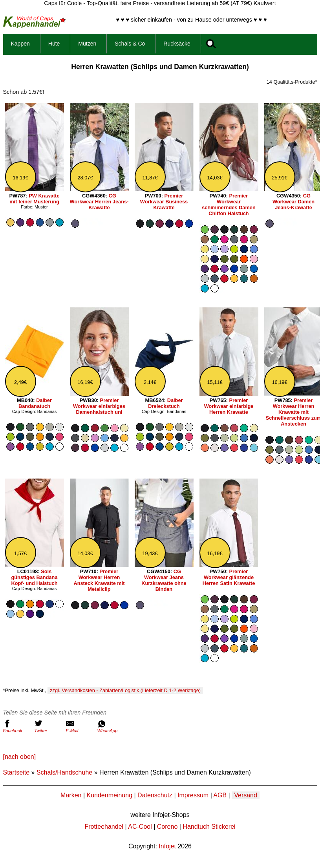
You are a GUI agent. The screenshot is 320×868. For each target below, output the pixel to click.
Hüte (54, 44)
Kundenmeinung (109, 795)
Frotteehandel (104, 827)
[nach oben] (20, 757)
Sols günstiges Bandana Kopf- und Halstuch (34, 577)
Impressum (193, 795)
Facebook (17, 726)
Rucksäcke (177, 44)
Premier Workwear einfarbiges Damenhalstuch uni (99, 406)
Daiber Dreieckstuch (165, 403)
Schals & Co (130, 44)
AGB (220, 795)
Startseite (16, 772)
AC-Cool (140, 827)
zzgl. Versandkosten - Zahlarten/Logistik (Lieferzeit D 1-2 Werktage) (125, 690)
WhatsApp (111, 726)
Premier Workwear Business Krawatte (164, 202)
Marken (71, 795)
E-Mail (80, 726)
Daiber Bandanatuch (35, 403)
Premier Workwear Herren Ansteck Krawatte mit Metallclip (99, 580)
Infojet (167, 846)
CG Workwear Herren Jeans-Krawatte (99, 202)
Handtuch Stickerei (209, 827)
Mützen (87, 44)
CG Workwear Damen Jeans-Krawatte (293, 202)
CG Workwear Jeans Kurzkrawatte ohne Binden (164, 580)
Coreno (167, 827)
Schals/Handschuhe (64, 772)
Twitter (48, 726)
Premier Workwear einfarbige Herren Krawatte (229, 406)
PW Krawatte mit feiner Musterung (34, 199)
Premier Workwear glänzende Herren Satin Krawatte (229, 577)
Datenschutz (155, 795)
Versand (246, 795)
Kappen (20, 44)
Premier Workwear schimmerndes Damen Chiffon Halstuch (229, 205)
